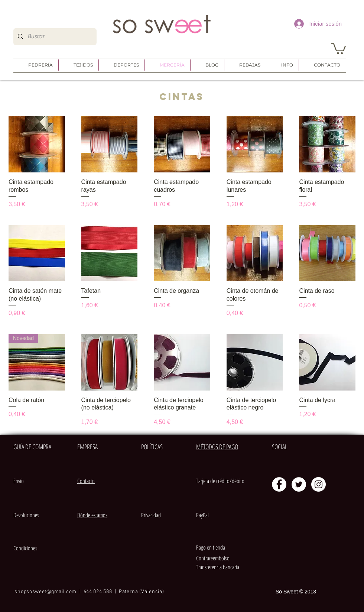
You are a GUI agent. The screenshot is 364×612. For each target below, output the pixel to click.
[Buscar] (54, 37)
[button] (339, 48)
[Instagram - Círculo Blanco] (318, 484)
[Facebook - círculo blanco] (279, 484)
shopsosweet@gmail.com (45, 592)
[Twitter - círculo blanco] (299, 484)
